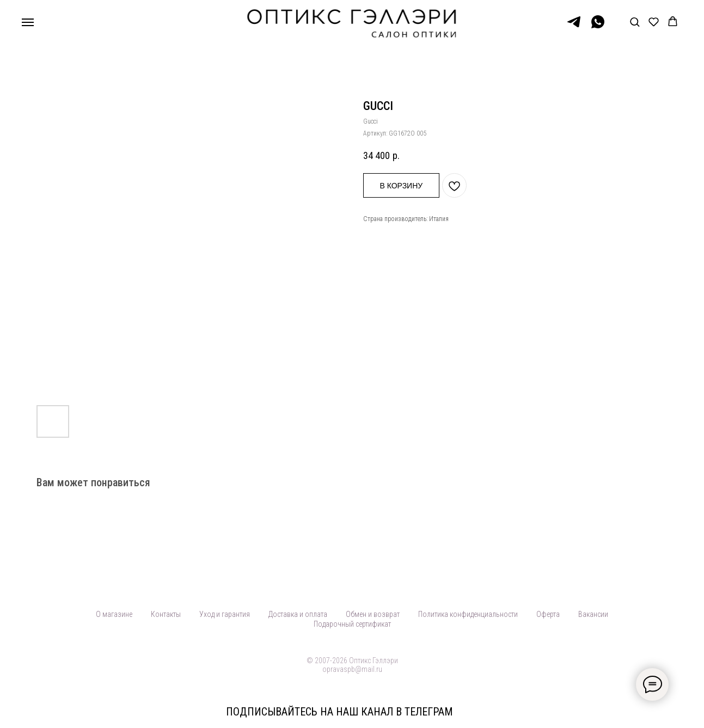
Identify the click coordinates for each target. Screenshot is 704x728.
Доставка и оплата (298, 614)
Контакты (166, 614)
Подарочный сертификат (352, 624)
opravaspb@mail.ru (352, 669)
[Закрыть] (687, 712)
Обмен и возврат (373, 614)
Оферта (548, 614)
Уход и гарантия (225, 614)
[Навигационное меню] (28, 22)
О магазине (114, 614)
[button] (635, 22)
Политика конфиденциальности (468, 614)
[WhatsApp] (598, 27)
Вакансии (593, 614)
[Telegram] (574, 27)
